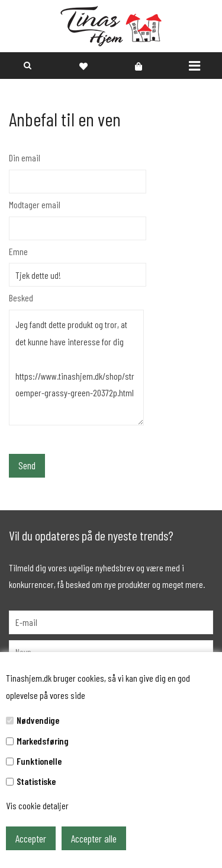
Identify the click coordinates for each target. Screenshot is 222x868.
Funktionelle (39, 761)
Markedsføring (43, 741)
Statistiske (36, 781)
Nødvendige (38, 720)
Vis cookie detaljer (37, 805)
